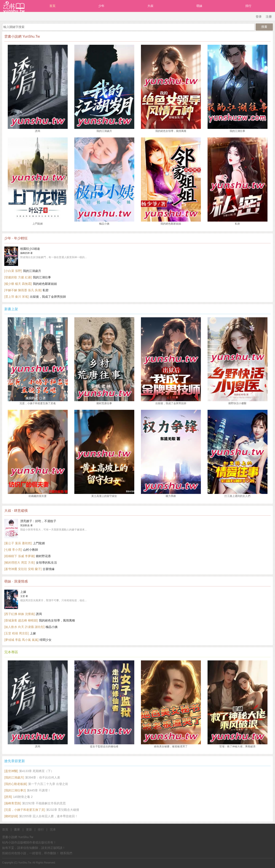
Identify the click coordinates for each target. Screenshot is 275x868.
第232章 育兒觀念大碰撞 (63, 810)
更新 (29, 829)
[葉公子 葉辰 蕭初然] (18, 543)
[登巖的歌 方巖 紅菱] (18, 277)
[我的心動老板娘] (16, 784)
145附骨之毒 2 (23, 797)
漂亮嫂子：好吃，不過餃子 (38, 521)
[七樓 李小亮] (13, 550)
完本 (53, 829)
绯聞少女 (46, 640)
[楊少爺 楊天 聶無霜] (18, 284)
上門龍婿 (39, 543)
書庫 (17, 829)
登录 (259, 17)
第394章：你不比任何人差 (43, 777)
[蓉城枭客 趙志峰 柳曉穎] (21, 620)
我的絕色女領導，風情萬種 (57, 620)
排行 (248, 6)
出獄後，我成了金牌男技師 (48, 297)
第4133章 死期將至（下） (36, 771)
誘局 (39, 614)
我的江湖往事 (42, 277)
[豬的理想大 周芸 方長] (20, 563)
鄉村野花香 (43, 556)
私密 (46, 290)
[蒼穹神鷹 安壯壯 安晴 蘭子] (23, 569)
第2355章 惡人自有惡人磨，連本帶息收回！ (48, 816)
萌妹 (199, 6)
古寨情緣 (49, 569)
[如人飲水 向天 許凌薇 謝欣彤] (24, 627)
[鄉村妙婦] (11, 816)
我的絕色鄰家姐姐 (45, 284)
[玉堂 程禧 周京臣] (17, 633)
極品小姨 (52, 627)
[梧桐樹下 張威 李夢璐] (20, 556)
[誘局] (8, 797)
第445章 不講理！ (39, 790)
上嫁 (23, 592)
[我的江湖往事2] (15, 790)
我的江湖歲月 (32, 271)
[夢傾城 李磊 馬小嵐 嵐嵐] (21, 640)
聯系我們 (66, 853)
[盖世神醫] (11, 771)
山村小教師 (31, 550)
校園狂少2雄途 (30, 249)
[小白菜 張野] (13, 271)
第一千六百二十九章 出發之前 (48, 784)
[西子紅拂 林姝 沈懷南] (20, 614)
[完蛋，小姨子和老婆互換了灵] (25, 810)
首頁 (52, 6)
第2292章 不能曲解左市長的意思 (44, 803)
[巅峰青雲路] (13, 803)
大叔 (150, 6)
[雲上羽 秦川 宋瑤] (17, 297)
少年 (101, 6)
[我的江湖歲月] (14, 777)
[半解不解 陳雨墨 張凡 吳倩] (23, 290)
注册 (269, 17)
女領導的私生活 (46, 563)
